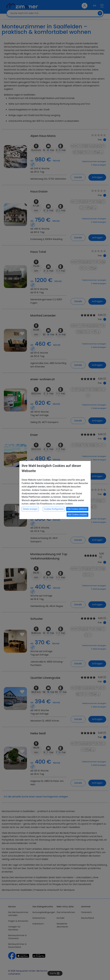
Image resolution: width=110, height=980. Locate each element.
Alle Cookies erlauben (77, 515)
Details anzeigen (30, 509)
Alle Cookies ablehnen (77, 509)
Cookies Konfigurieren (54, 509)
